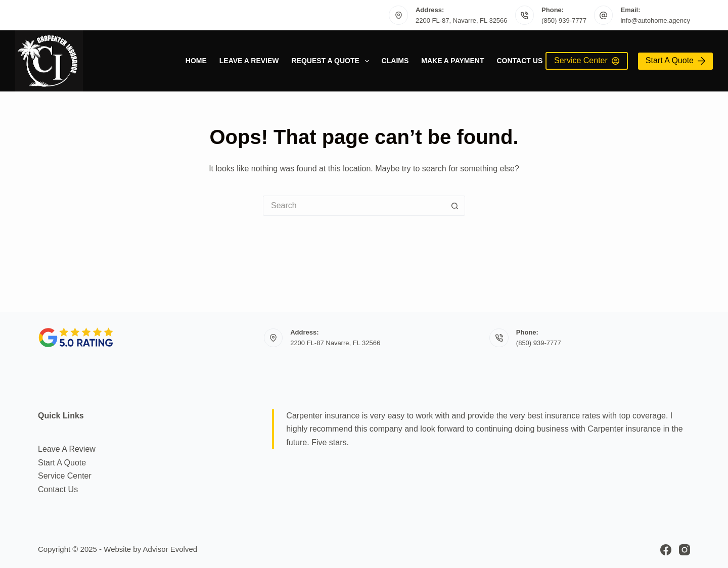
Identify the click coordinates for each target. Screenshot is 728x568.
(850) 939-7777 (564, 20)
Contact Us (519, 61)
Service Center (587, 60)
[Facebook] (666, 550)
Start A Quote (675, 60)
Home (196, 61)
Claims (395, 61)
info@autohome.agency (655, 20)
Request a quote (332, 61)
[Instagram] (685, 550)
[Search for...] (354, 206)
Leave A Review (249, 61)
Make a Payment (452, 61)
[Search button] (455, 206)
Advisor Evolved (170, 549)
